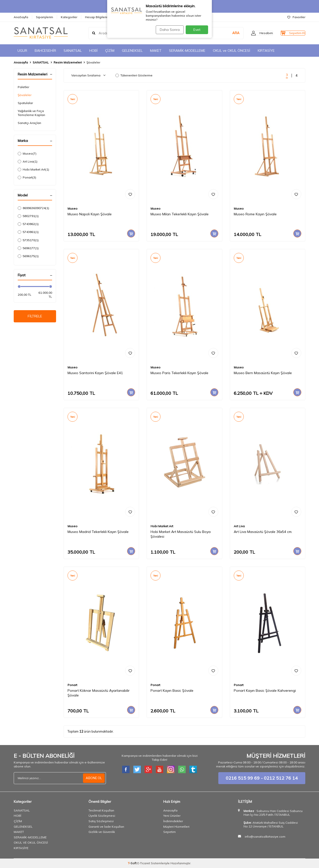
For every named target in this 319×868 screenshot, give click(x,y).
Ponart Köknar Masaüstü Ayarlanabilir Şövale (99, 693)
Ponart (27, 177)
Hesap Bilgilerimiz (98, 17)
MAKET (156, 51)
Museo (27, 154)
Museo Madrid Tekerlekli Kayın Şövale (98, 532)
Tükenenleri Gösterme (134, 75)
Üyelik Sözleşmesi (102, 816)
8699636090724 (33, 208)
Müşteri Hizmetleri (176, 827)
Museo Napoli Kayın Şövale (90, 214)
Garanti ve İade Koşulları (106, 827)
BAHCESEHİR (45, 51)
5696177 (28, 248)
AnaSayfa (21, 17)
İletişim (124, 17)
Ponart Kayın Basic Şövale (172, 691)
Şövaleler (25, 95)
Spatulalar (25, 103)
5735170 (28, 240)
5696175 (28, 256)
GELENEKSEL (132, 51)
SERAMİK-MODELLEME (187, 51)
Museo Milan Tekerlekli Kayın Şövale (180, 214)
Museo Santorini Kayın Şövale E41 (95, 373)
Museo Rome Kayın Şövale (255, 214)
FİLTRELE (35, 317)
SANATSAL (73, 51)
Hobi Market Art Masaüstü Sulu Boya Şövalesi (181, 534)
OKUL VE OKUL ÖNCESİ (31, 842)
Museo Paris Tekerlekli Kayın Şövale (179, 373)
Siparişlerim (44, 17)
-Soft (133, 863)
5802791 (28, 216)
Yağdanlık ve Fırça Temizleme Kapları (31, 113)
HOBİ (93, 51)
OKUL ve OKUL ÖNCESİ (232, 51)
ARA (226, 33)
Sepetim (169, 832)
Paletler (23, 87)
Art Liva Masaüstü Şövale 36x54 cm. (263, 532)
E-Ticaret (144, 863)
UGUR (22, 51)
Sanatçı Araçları (29, 123)
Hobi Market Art (33, 170)
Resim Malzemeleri (68, 62)
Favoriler (296, 17)
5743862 (28, 224)
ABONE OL (93, 778)
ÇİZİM (110, 51)
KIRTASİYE (266, 51)
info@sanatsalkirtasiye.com (265, 837)
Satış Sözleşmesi (101, 821)
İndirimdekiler (173, 821)
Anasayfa (21, 62)
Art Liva (28, 162)
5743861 (28, 232)
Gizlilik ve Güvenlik (102, 832)
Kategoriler (69, 17)
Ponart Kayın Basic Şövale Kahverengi (265, 691)
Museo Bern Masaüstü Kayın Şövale (263, 373)
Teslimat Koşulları (101, 810)
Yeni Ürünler (172, 816)
